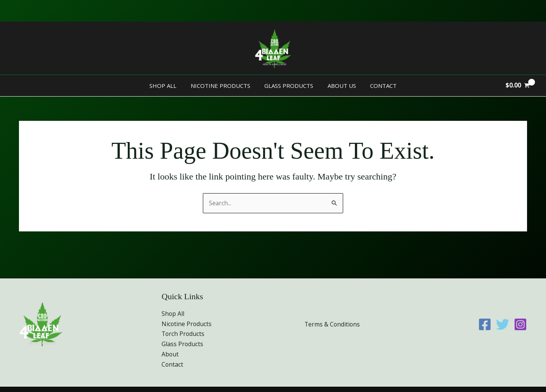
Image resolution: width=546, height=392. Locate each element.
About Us (339, 86)
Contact (378, 86)
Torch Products (184, 333)
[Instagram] (520, 324)
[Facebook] (485, 324)
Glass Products (289, 86)
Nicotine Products (223, 86)
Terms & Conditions (333, 324)
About (170, 354)
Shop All (169, 86)
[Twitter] (503, 324)
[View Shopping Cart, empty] (517, 86)
